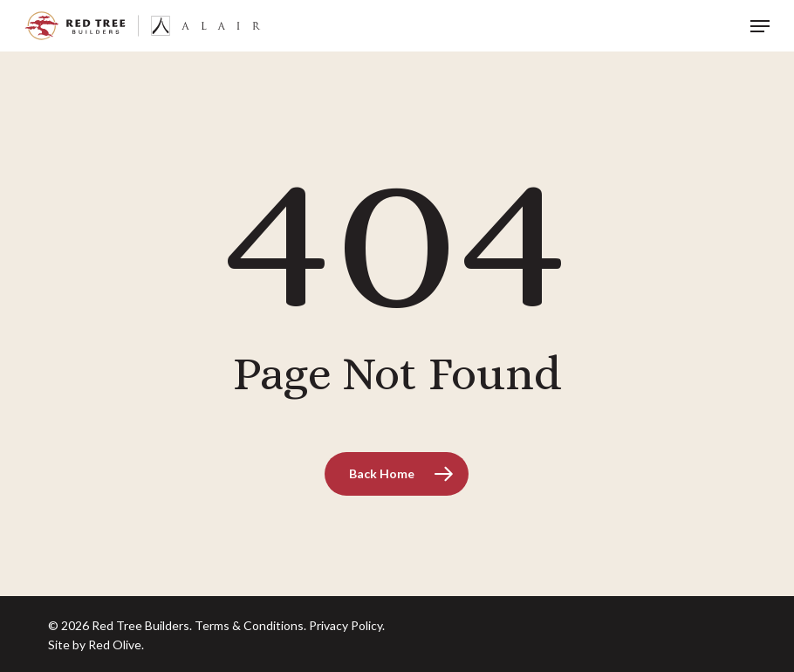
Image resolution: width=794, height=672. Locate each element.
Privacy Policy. (347, 625)
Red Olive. (116, 645)
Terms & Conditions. (250, 625)
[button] (760, 26)
